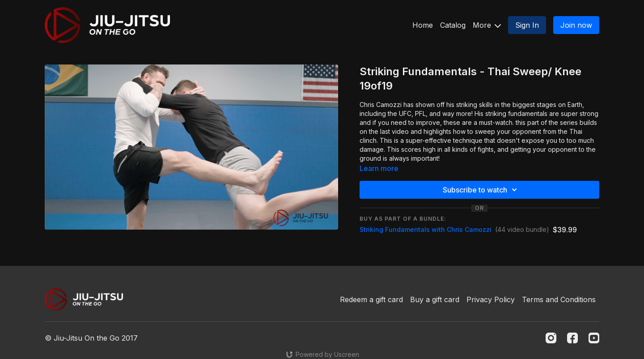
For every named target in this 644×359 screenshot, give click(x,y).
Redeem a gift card (371, 299)
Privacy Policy (491, 299)
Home (423, 25)
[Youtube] (594, 338)
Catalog (453, 25)
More (487, 25)
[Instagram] (551, 338)
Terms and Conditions (559, 299)
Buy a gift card (435, 299)
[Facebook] (572, 338)
